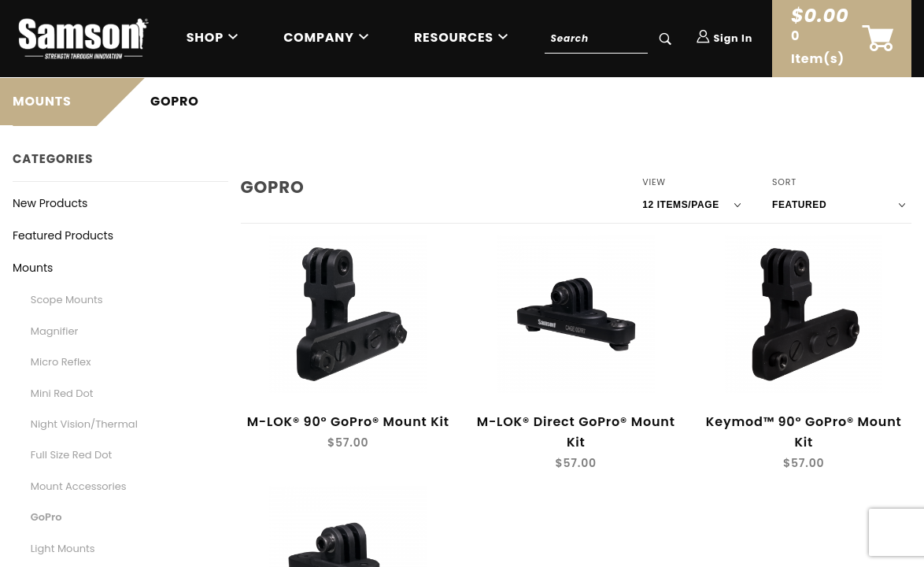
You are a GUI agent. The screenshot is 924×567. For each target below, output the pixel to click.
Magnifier (55, 331)
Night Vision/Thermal (84, 424)
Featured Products (63, 235)
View (654, 182)
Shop (205, 37)
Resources (454, 37)
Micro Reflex (61, 362)
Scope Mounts (67, 300)
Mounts (33, 268)
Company (319, 37)
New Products (50, 203)
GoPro (46, 517)
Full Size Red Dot (71, 455)
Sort (784, 182)
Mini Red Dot (62, 393)
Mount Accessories (79, 486)
